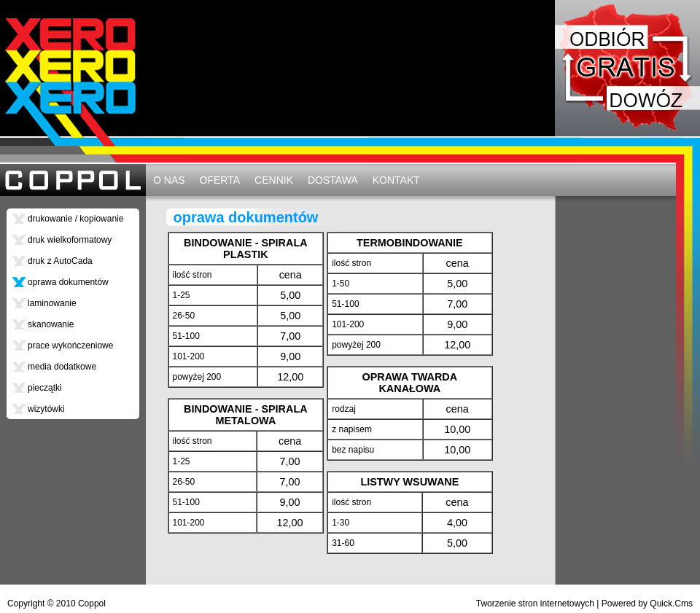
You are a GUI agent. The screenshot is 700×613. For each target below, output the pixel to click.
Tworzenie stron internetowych (535, 604)
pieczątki (45, 388)
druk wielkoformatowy (70, 240)
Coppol (92, 604)
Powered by (647, 604)
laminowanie (52, 303)
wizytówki (46, 409)
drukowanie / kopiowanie (75, 219)
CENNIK (274, 180)
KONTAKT (396, 180)
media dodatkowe (62, 367)
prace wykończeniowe (70, 345)
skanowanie (51, 324)
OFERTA (220, 180)
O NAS (169, 180)
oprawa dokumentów (68, 282)
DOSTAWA (333, 180)
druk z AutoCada (60, 261)
